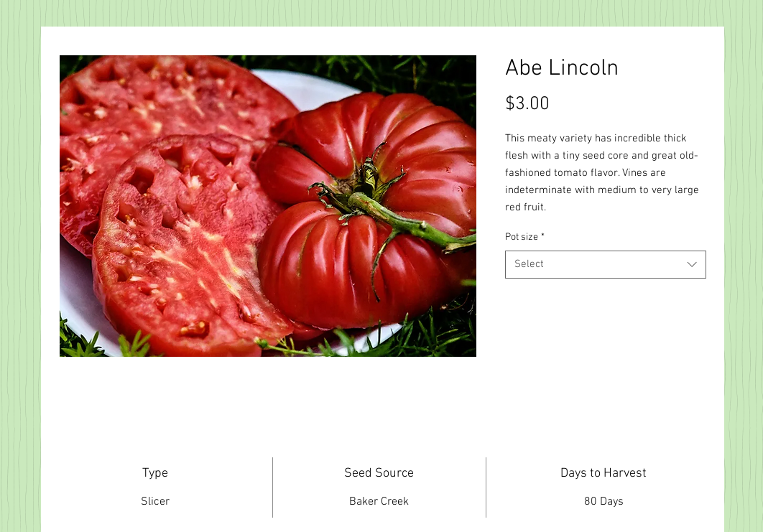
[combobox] (606, 265)
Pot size (525, 237)
